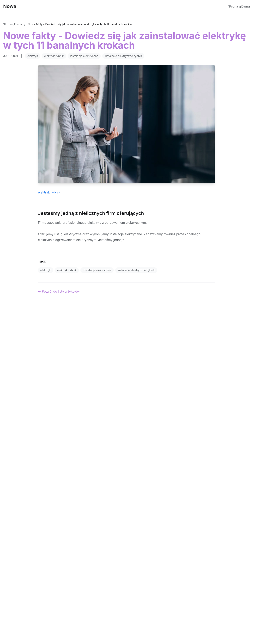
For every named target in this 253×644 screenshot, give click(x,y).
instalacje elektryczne (84, 56)
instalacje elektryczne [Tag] (97, 270)
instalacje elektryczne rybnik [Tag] (136, 270)
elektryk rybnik (54, 56)
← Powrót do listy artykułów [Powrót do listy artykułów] (59, 291)
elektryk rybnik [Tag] (67, 270)
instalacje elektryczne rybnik (123, 56)
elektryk (33, 56)
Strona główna (239, 6)
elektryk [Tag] (46, 270)
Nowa (10, 6)
